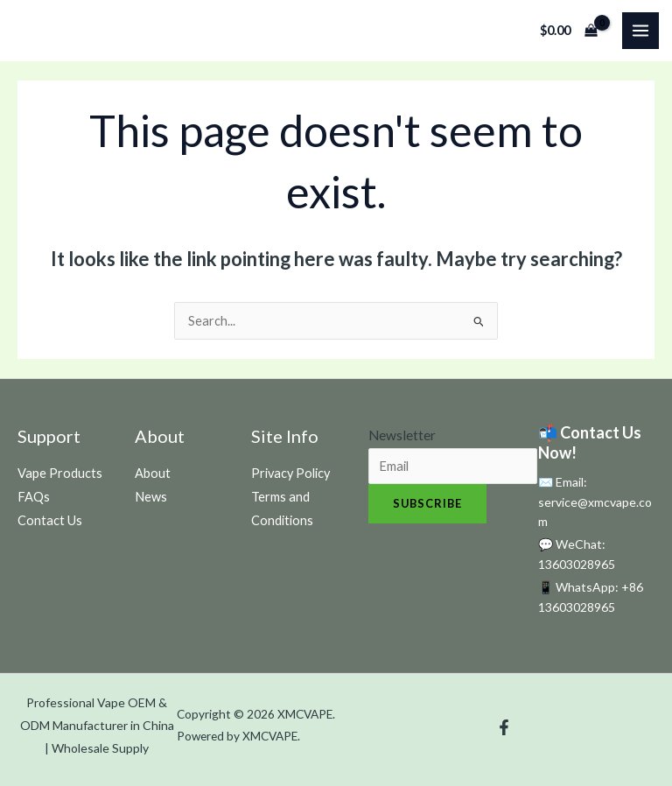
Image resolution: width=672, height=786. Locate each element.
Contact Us (50, 520)
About (153, 473)
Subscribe (427, 503)
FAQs (34, 497)
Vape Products (60, 473)
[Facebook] (504, 727)
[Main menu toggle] (640, 31)
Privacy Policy (290, 473)
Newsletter (402, 435)
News (151, 497)
